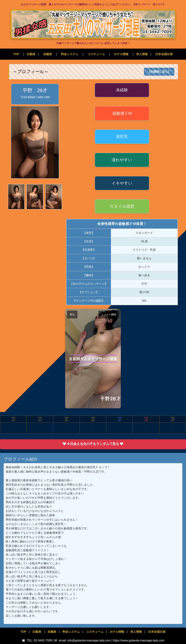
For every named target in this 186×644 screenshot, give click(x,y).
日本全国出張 (164, 54)
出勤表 (31, 54)
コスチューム (96, 54)
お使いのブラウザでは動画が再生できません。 (93, 359)
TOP (16, 54)
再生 (72, 314)
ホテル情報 (121, 54)
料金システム (70, 54)
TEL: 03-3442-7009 (37, 640)
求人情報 (142, 54)
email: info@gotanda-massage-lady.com (83, 640)
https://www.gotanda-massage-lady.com (139, 640)
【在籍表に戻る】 (159, 72)
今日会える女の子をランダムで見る (93, 444)
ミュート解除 (109, 314)
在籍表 (48, 54)
